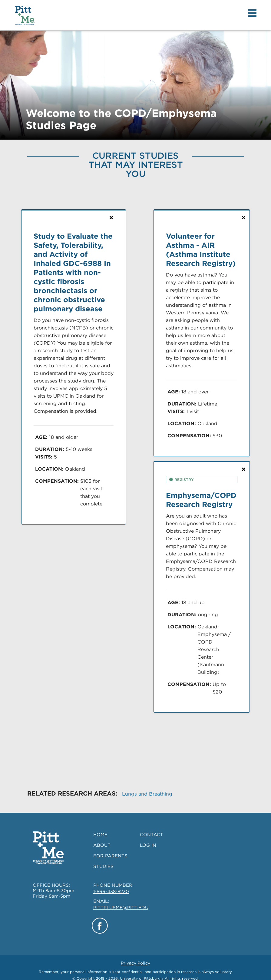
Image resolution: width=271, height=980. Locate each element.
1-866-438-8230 (111, 885)
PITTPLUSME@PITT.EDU (121, 901)
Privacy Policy (135, 957)
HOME (100, 828)
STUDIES (103, 860)
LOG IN (148, 839)
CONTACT (152, 828)
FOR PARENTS (110, 849)
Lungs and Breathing (147, 788)
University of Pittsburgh (141, 972)
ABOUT (102, 839)
